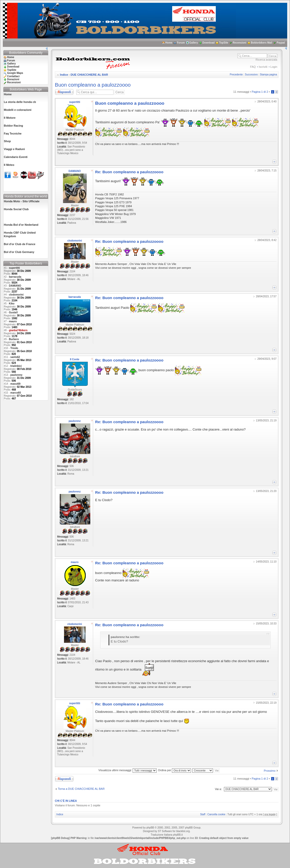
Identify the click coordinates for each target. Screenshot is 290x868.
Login (274, 67)
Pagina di (260, 92)
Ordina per (174, 770)
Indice (64, 75)
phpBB (150, 828)
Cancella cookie (216, 814)
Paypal (281, 43)
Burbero (14, 339)
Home (169, 43)
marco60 (16, 393)
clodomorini (16, 295)
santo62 (15, 357)
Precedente (236, 75)
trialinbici (16, 366)
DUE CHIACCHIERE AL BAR (89, 75)
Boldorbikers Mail (261, 43)
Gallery (194, 43)
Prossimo (270, 771)
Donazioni (13, 79)
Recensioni (239, 43)
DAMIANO (15, 286)
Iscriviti (263, 67)
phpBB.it (178, 835)
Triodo (14, 348)
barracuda (15, 277)
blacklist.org (183, 831)
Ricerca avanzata (266, 60)
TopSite (224, 43)
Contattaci (13, 76)
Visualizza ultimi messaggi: (128, 770)
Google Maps (15, 73)
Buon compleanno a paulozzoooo (93, 85)
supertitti (14, 268)
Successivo (251, 75)
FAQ (253, 67)
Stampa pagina (268, 75)
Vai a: (218, 789)
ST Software (165, 831)
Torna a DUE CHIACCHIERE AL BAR (81, 789)
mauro (13, 321)
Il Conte (75, 359)
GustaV (13, 312)
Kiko (12, 304)
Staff (203, 814)
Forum (181, 43)
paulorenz (16, 375)
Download (209, 43)
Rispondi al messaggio (64, 92)
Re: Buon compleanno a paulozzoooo (129, 172)
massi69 (15, 384)
